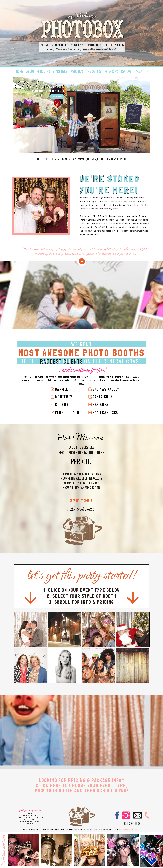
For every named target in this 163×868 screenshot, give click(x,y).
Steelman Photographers (131, 829)
